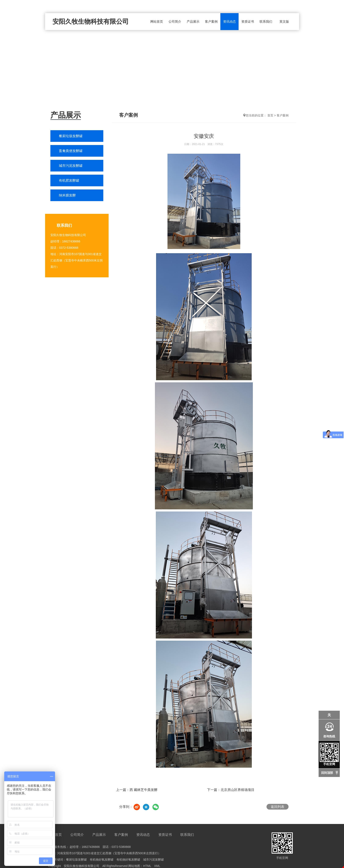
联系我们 (266, 21)
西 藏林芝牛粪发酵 (144, 790)
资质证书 (248, 21)
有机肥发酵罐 (69, 180)
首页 (270, 115)
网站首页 (157, 21)
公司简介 (175, 21)
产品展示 (193, 21)
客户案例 (211, 21)
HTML (147, 866)
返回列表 (278, 807)
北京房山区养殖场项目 (238, 790)
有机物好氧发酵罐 (102, 860)
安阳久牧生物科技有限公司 (91, 21)
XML (157, 866)
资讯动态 (229, 21)
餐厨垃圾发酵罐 (71, 136)
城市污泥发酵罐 (71, 166)
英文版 (284, 21)
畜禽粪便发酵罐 (71, 151)
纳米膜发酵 (67, 195)
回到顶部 (327, 773)
